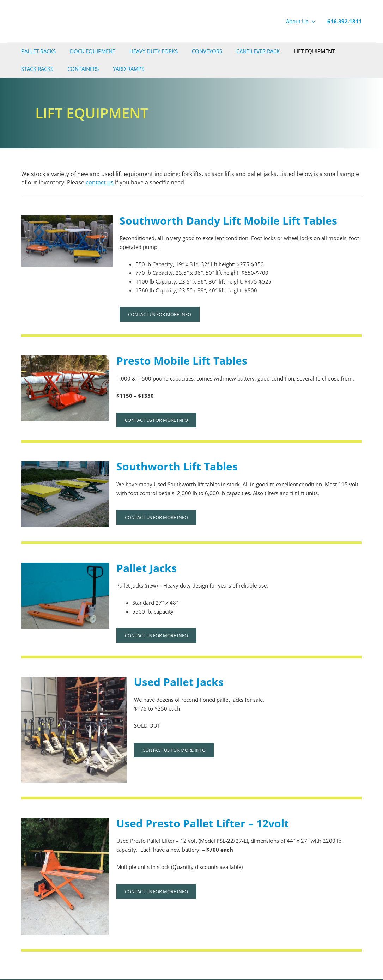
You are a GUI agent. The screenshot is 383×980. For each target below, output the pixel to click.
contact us (100, 182)
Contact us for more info (160, 314)
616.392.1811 (345, 21)
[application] (312, 21)
